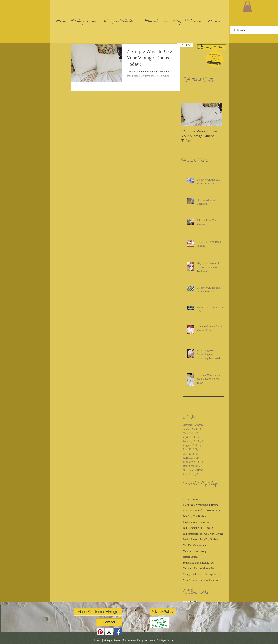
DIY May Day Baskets (195, 516)
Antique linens (190, 499)
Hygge (220, 534)
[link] (247, 6)
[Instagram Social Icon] (109, 632)
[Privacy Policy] (162, 612)
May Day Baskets (209, 539)
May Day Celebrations (195, 545)
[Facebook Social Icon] (118, 632)
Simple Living (190, 557)
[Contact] (109, 622)
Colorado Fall (213, 511)
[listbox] (185, 45)
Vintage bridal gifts (211, 580)
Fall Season (207, 528)
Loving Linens (190, 539)
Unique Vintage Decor (206, 568)
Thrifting (188, 568)
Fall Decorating (191, 528)
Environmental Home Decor (197, 522)
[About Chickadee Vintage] (98, 612)
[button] (214, 63)
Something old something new (199, 563)
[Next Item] (216, 114)
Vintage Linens (191, 580)
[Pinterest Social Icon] (100, 632)
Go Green (209, 534)
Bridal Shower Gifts (193, 511)
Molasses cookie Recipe (195, 551)
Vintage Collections (193, 574)
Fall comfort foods (192, 534)
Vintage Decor (213, 574)
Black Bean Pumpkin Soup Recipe (201, 505)
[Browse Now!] (212, 47)
